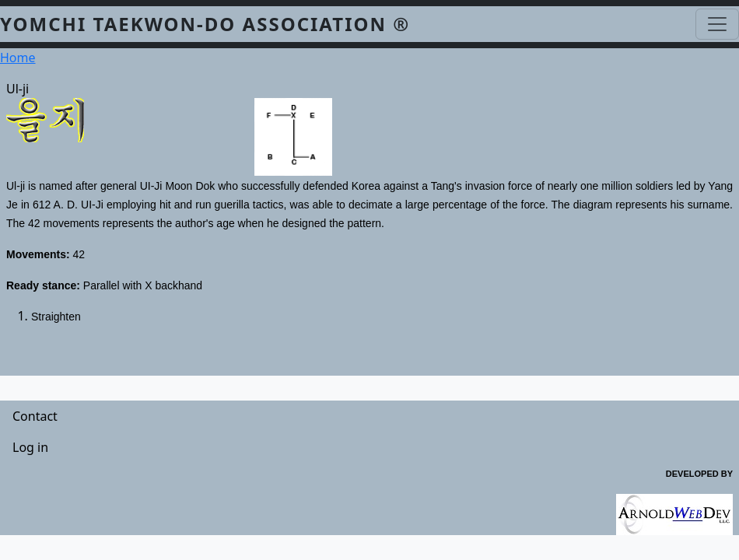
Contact (35, 416)
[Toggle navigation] (717, 24)
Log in (30, 447)
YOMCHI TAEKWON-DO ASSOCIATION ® (205, 24)
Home (18, 58)
